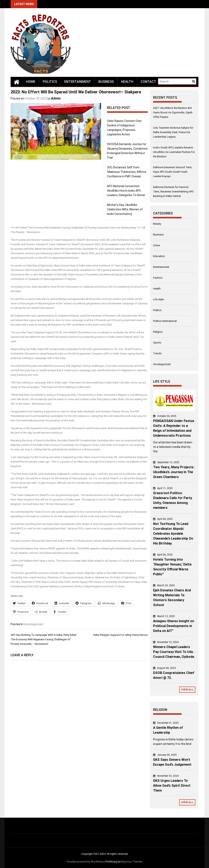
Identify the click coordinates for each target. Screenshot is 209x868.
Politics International (165, 321)
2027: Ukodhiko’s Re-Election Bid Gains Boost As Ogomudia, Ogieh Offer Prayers (173, 112)
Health (127, 82)
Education (159, 256)
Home (31, 82)
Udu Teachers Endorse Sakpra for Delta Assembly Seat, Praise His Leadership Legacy (173, 132)
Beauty (157, 224)
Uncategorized (33, 624)
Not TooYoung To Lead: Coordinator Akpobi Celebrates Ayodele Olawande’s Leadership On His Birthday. (173, 534)
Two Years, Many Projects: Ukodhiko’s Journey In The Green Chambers (174, 472)
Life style (158, 299)
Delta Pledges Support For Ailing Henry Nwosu (121, 635)
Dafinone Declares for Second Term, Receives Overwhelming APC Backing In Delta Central (173, 192)
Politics (50, 82)
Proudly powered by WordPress (85, 862)
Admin (56, 98)
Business (106, 82)
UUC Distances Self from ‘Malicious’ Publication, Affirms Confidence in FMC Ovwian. (127, 172)
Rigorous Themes (132, 862)
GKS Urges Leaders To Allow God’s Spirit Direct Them (172, 786)
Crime (156, 245)
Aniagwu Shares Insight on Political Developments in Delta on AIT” (174, 626)
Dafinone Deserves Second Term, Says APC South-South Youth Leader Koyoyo (173, 172)
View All (187, 690)
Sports (157, 343)
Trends (157, 353)
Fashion (158, 278)
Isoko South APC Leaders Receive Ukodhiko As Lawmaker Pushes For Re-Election (174, 152)
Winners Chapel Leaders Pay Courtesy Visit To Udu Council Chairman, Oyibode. (174, 652)
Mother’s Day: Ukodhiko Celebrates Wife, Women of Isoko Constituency (125, 209)
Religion (158, 332)
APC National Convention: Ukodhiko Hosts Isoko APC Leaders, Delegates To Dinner (126, 191)
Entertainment (78, 82)
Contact (148, 82)
